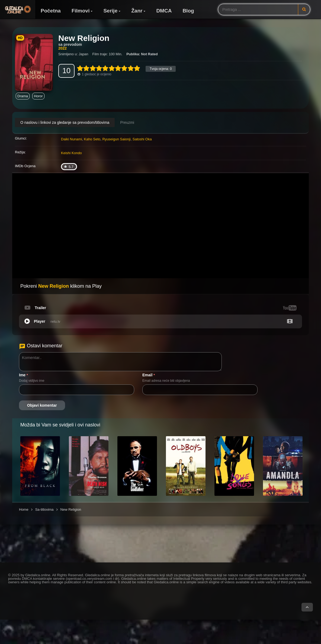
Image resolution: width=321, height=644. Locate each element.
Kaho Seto (92, 139)
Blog (188, 11)
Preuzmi (127, 122)
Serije (110, 11)
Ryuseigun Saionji (117, 139)
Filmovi (81, 11)
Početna (51, 11)
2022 (62, 48)
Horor (38, 96)
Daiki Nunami (71, 139)
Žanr (137, 11)
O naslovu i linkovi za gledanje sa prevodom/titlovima (65, 122)
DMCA (164, 11)
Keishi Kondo (71, 153)
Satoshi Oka (142, 139)
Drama (23, 96)
